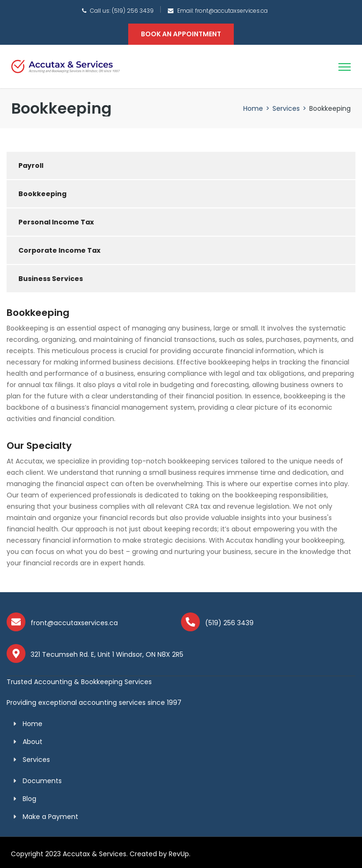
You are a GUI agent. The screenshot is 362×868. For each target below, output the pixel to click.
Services (286, 108)
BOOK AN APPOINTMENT (181, 34)
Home (253, 108)
